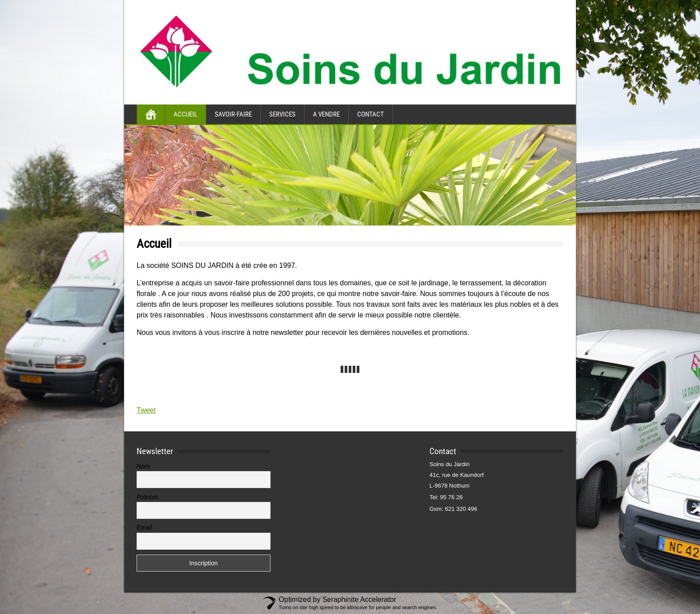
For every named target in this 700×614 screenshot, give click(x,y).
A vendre (326, 114)
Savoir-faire (233, 114)
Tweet (146, 410)
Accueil (185, 114)
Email (144, 527)
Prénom (148, 497)
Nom (143, 466)
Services (282, 114)
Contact (371, 114)
